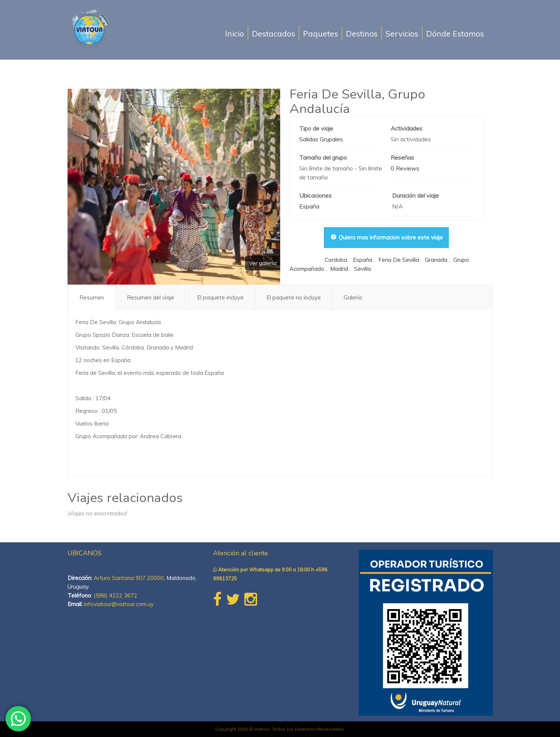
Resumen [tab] (92, 297)
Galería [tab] (353, 297)
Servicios (402, 34)
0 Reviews (405, 168)
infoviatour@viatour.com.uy (119, 604)
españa (363, 260)
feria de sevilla (399, 260)
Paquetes (320, 34)
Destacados (273, 34)
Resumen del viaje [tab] (151, 297)
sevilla (362, 269)
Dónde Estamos (455, 34)
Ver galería (263, 263)
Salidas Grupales (321, 139)
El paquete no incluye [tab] (294, 297)
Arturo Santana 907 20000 (129, 578)
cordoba (336, 260)
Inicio (234, 34)
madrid (339, 269)
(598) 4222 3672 (115, 595)
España (309, 206)
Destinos (362, 34)
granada (436, 260)
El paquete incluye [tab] (220, 297)
